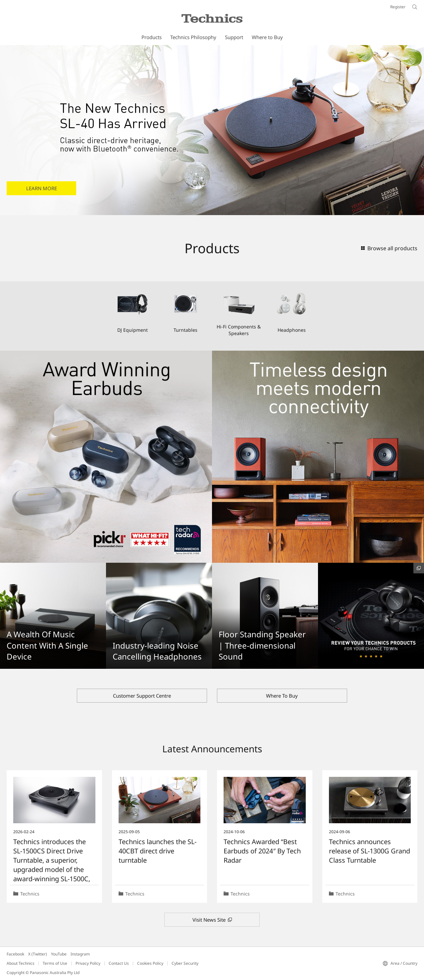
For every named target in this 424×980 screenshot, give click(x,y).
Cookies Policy (150, 963)
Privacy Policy (88, 963)
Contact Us (119, 963)
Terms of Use (55, 963)
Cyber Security (185, 963)
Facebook (15, 954)
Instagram (80, 954)
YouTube (59, 954)
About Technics (21, 963)
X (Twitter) (38, 954)
